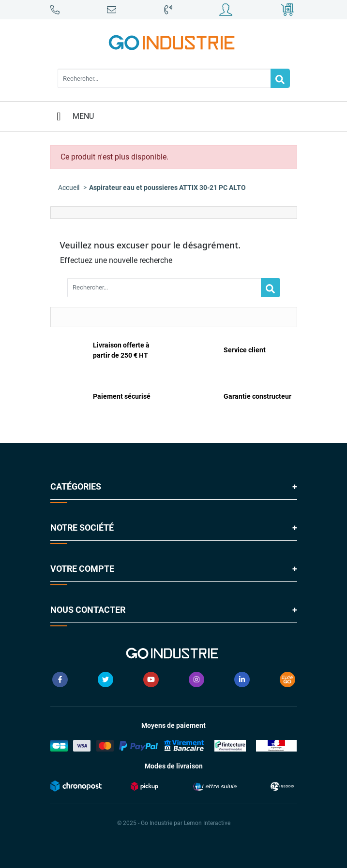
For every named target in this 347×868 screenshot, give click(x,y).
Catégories (76, 486)
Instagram (196, 680)
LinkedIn (242, 680)
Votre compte (82, 569)
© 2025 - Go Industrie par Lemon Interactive (174, 823)
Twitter (106, 680)
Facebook (60, 680)
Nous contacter (88, 610)
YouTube (151, 680)
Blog (287, 680)
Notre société (82, 528)
